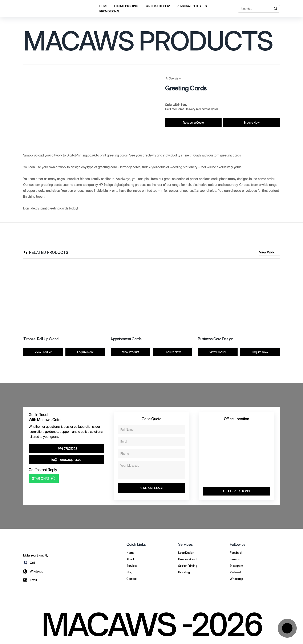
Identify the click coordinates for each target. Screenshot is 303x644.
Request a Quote (193, 123)
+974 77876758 (67, 449)
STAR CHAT (44, 478)
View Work (269, 252)
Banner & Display (157, 6)
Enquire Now (251, 123)
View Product (43, 352)
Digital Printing (126, 6)
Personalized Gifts (192, 6)
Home (103, 6)
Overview (173, 78)
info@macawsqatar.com (66, 460)
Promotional (110, 11)
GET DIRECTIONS (237, 491)
